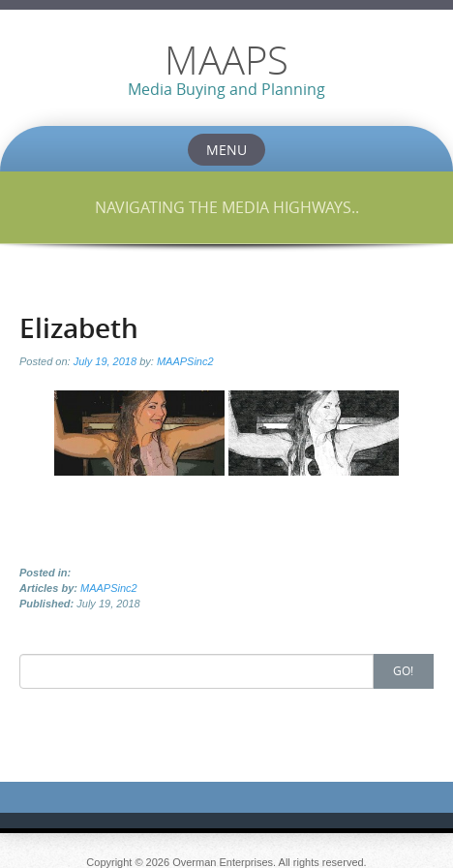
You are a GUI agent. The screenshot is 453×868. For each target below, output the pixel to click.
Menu (226, 150)
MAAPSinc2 (185, 361)
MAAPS (226, 60)
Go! (403, 670)
